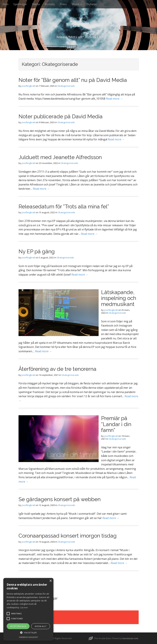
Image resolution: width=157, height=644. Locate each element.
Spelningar (20, 4)
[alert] (28, 609)
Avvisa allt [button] (41, 626)
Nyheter (92, 4)
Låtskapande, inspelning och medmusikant (119, 298)
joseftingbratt (28, 86)
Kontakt (50, 4)
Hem (5, 4)
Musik (77, 4)
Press (63, 4)
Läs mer (24, 607)
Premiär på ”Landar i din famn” (116, 424)
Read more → (114, 99)
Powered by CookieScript (28, 637)
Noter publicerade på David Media (61, 116)
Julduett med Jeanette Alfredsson (60, 157)
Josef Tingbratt (79, 18)
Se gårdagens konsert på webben (60, 499)
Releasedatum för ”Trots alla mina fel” (64, 206)
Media (36, 4)
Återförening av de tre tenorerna (57, 369)
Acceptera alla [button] (18, 626)
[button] (28, 632)
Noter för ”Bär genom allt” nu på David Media (73, 80)
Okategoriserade (66, 86)
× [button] (50, 581)
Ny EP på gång (37, 251)
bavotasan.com (130, 638)
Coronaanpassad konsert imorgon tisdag (68, 536)
